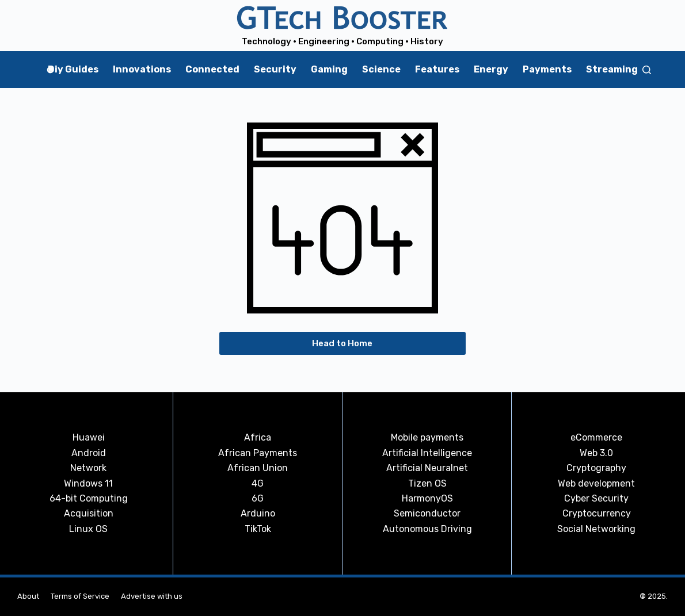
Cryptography (596, 468)
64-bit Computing (89, 498)
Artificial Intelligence (427, 453)
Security (275, 69)
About (28, 596)
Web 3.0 (596, 453)
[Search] (647, 70)
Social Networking (596, 529)
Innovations (142, 69)
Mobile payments (427, 437)
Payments (547, 69)
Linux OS (88, 529)
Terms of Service (80, 596)
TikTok (258, 529)
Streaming (612, 69)
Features (437, 69)
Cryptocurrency (597, 513)
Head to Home (342, 343)
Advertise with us (152, 596)
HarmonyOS (427, 498)
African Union (258, 468)
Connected (212, 69)
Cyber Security (596, 498)
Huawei (89, 437)
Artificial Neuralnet (427, 468)
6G (258, 498)
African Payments (258, 453)
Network (88, 468)
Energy (491, 69)
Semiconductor (427, 513)
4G (258, 483)
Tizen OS (427, 483)
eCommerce (596, 437)
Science (381, 69)
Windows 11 (88, 483)
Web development (596, 483)
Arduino (258, 513)
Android (89, 453)
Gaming (329, 69)
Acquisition (89, 513)
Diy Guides (73, 69)
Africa (258, 437)
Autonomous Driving (427, 529)
